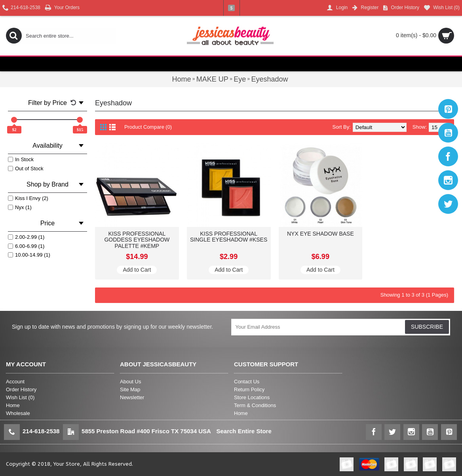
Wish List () (20, 397)
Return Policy (249, 389)
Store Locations (252, 397)
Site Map (130, 389)
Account (15, 382)
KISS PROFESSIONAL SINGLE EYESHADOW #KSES (229, 237)
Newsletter (132, 397)
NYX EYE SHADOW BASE (320, 234)
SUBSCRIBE (427, 327)
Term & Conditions (255, 405)
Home (13, 405)
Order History (21, 389)
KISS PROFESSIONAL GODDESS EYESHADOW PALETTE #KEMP (137, 240)
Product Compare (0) (148, 127)
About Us (130, 382)
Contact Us (247, 382)
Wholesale (18, 413)
